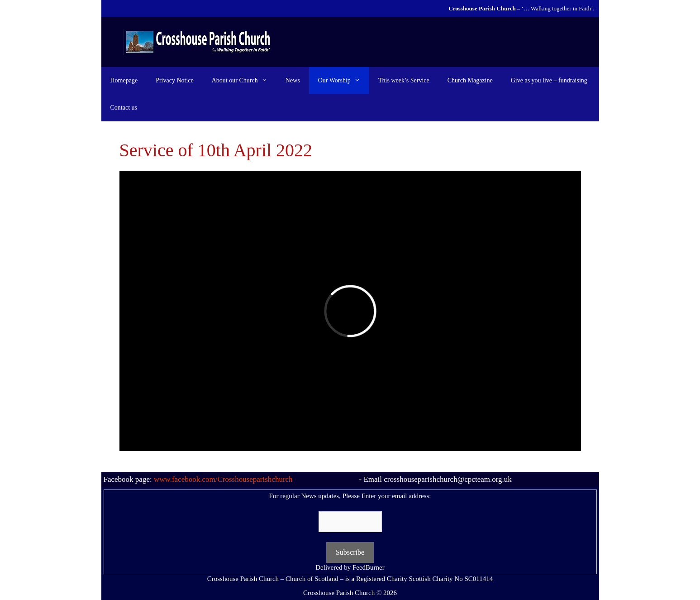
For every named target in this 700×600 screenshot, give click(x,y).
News (293, 80)
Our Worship (344, 81)
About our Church (244, 81)
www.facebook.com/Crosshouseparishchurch (223, 479)
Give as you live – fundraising (549, 80)
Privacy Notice (175, 80)
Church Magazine (470, 80)
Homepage (124, 80)
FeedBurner (369, 567)
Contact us (124, 108)
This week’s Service (404, 80)
